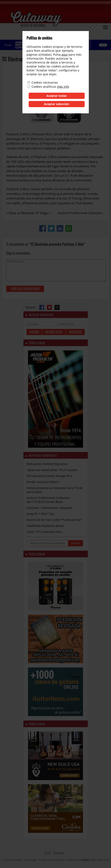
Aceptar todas (57, 96)
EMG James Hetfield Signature (47, 464)
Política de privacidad (51, 860)
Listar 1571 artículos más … (45, 532)
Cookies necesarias (45, 82)
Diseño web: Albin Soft (95, 860)
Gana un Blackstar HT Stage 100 (31, 213)
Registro (75, 332)
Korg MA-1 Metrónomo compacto (49, 508)
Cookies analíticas (44, 87)
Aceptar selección (57, 104)
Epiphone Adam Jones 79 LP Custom (52, 470)
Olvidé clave (54, 332)
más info (63, 87)
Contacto (59, 853)
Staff (48, 853)
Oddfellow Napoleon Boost (45, 526)
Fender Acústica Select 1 (43, 482)
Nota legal (30, 860)
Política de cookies (78, 860)
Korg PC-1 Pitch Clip (40, 514)
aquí (65, 55)
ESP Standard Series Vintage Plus (49, 476)
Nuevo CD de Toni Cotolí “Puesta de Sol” (54, 520)
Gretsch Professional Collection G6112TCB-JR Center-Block (48, 500)
